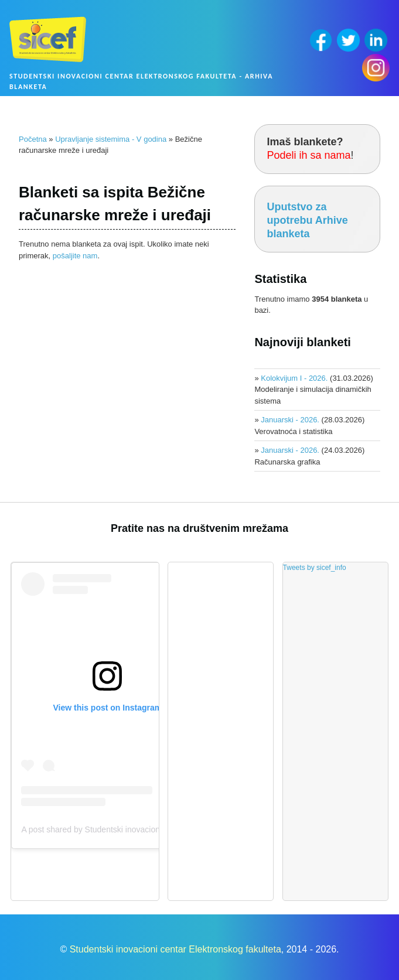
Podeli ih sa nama (308, 155)
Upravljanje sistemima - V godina (111, 139)
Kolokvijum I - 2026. (294, 378)
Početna (33, 139)
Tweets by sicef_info (315, 568)
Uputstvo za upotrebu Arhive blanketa (307, 221)
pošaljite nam (75, 256)
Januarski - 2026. (290, 420)
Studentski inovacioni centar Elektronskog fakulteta (175, 949)
